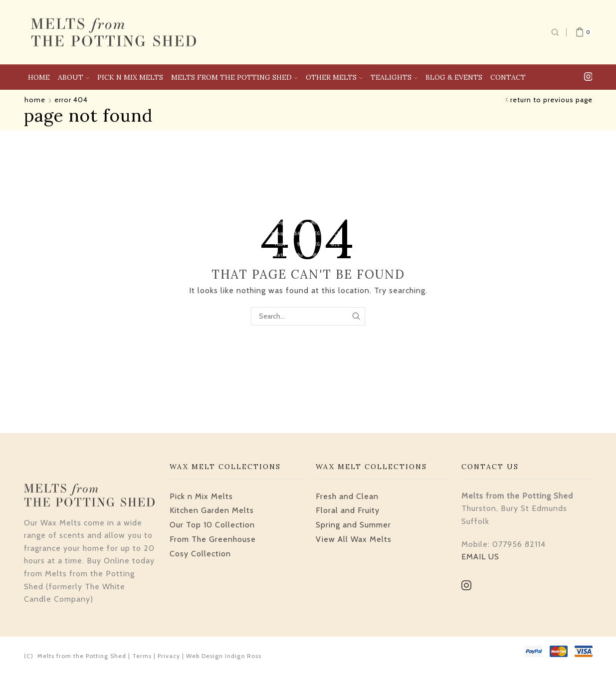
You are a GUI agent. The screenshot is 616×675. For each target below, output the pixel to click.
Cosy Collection (200, 554)
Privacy (169, 656)
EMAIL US (480, 557)
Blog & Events (454, 77)
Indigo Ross (243, 656)
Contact (508, 77)
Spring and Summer (353, 525)
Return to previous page (551, 100)
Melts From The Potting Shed (234, 77)
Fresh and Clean (347, 496)
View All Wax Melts (354, 539)
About (74, 77)
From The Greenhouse (213, 539)
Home (39, 77)
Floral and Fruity (348, 510)
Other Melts (334, 77)
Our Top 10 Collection (212, 525)
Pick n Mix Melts (130, 77)
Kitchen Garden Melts (212, 510)
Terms (142, 656)
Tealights (394, 77)
